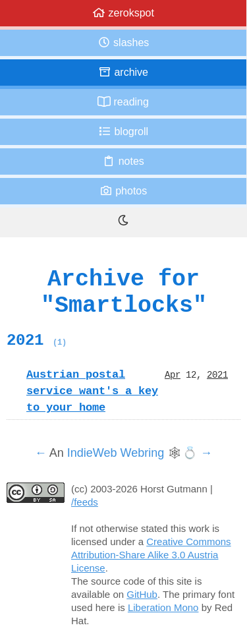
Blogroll (123, 132)
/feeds (85, 502)
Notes (123, 161)
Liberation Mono (163, 607)
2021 (37, 340)
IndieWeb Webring (116, 453)
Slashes (123, 43)
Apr (173, 374)
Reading (123, 102)
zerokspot (123, 13)
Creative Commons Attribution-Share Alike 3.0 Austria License (151, 555)
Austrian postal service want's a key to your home (92, 391)
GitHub (142, 594)
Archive (123, 72)
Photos (123, 191)
